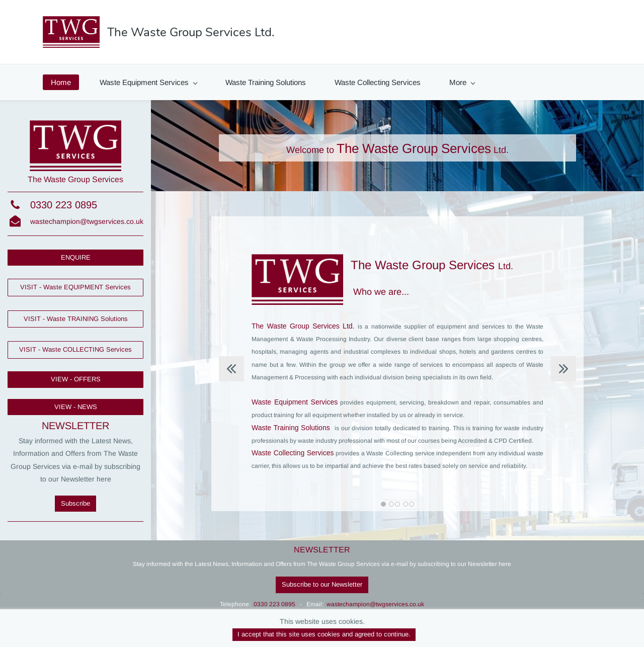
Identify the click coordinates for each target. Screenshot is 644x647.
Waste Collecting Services (378, 82)
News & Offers (478, 82)
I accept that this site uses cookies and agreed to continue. (324, 634)
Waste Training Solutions (266, 82)
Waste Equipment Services (148, 82)
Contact (548, 82)
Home (61, 82)
